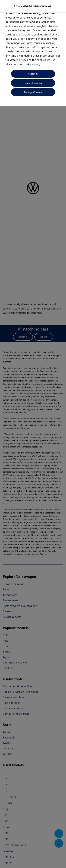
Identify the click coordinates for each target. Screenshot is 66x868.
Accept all (33, 74)
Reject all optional (33, 83)
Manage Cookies (33, 92)
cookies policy (32, 64)
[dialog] (33, 434)
